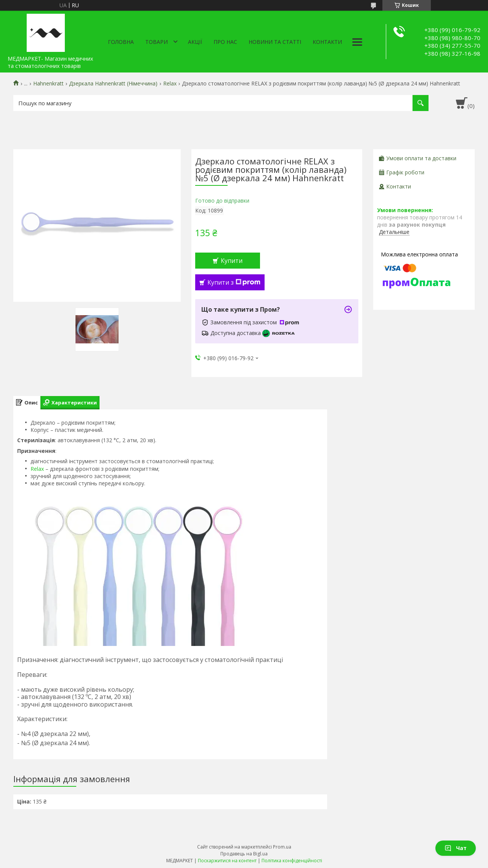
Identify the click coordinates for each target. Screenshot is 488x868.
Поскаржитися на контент (227, 861)
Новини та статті (275, 42)
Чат (456, 848)
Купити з (234, 282)
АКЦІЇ (195, 42)
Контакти (327, 42)
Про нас (225, 42)
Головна (121, 42)
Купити (232, 261)
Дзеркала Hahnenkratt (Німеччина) (113, 84)
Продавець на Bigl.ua (244, 854)
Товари (157, 42)
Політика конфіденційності (292, 861)
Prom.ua (282, 847)
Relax (170, 84)
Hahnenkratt (48, 84)
